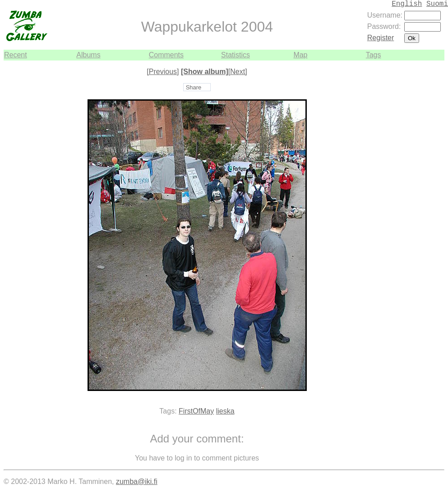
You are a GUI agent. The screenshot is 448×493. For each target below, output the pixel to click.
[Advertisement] (417, 196)
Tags (374, 55)
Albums (88, 55)
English (407, 4)
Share (194, 87)
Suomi (437, 4)
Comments (166, 55)
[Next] (238, 72)
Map (300, 55)
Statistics (236, 55)
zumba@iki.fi (137, 481)
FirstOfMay (196, 411)
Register (381, 38)
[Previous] (163, 72)
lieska (225, 411)
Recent (16, 55)
